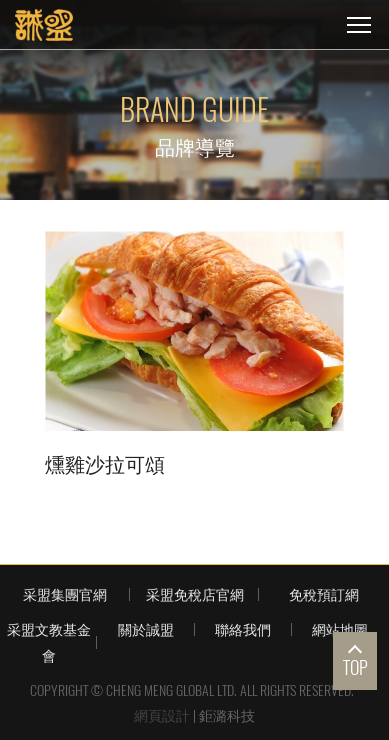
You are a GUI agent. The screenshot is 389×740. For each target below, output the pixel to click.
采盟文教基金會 (49, 642)
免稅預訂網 (324, 594)
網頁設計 (162, 715)
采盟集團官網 (65, 594)
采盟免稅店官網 (195, 594)
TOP (355, 667)
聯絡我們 (243, 629)
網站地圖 (340, 629)
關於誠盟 (146, 629)
